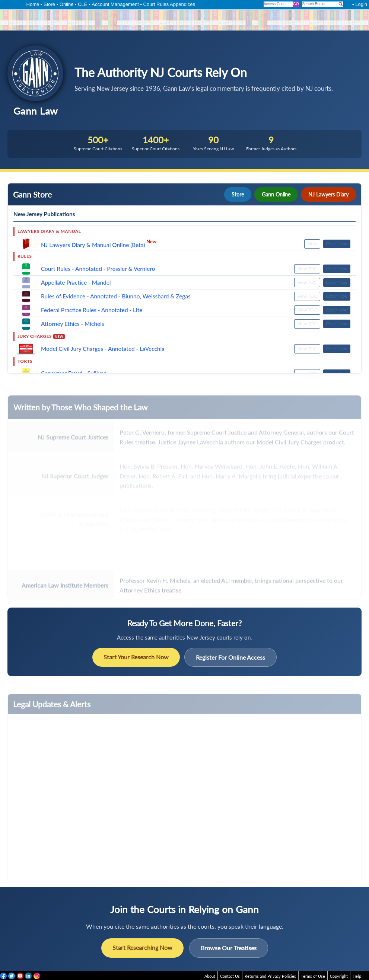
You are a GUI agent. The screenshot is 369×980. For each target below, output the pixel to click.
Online (67, 4)
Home (33, 4)
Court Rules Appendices (169, 4)
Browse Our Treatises (229, 948)
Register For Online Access (230, 657)
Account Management (115, 4)
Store (49, 4)
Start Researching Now (142, 947)
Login (361, 4)
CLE (82, 4)
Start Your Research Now (136, 657)
